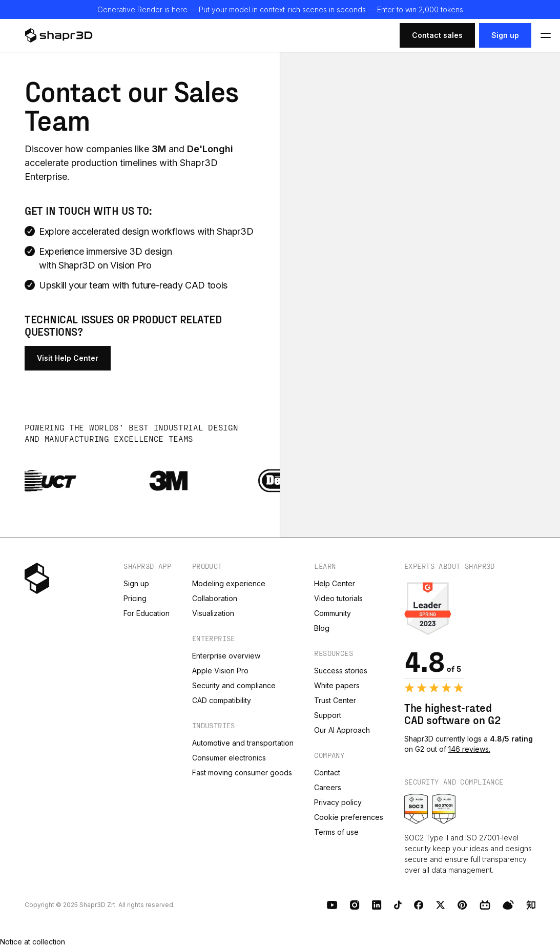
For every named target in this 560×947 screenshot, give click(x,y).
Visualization (213, 613)
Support (328, 715)
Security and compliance (234, 685)
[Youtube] (332, 905)
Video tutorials (338, 598)
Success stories (341, 671)
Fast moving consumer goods (242, 773)
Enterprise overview (226, 656)
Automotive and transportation (243, 743)
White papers (337, 685)
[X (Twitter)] (441, 905)
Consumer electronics (229, 758)
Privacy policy (338, 802)
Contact (327, 773)
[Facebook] (419, 905)
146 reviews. (469, 749)
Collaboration (215, 598)
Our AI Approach (342, 730)
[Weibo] (508, 905)
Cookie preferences (349, 817)
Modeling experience (229, 583)
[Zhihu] (531, 905)
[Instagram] (355, 905)
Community (333, 613)
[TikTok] (398, 905)
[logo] (71, 35)
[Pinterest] (462, 905)
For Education (147, 613)
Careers (328, 787)
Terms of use (336, 832)
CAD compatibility (222, 700)
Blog (322, 628)
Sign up (505, 35)
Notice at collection (33, 942)
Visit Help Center (68, 358)
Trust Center (335, 700)
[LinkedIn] (377, 905)
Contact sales (437, 35)
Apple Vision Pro (220, 671)
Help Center (335, 583)
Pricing (135, 598)
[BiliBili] (485, 905)
